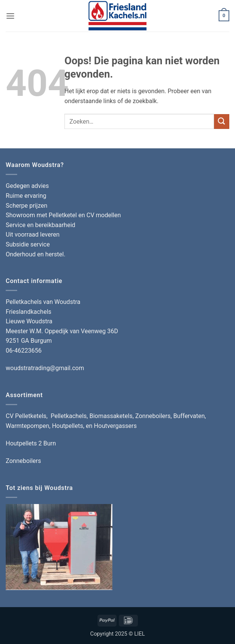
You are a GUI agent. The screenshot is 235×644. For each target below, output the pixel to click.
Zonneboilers (23, 461)
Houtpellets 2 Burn (31, 443)
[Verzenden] (222, 122)
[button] (10, 16)
